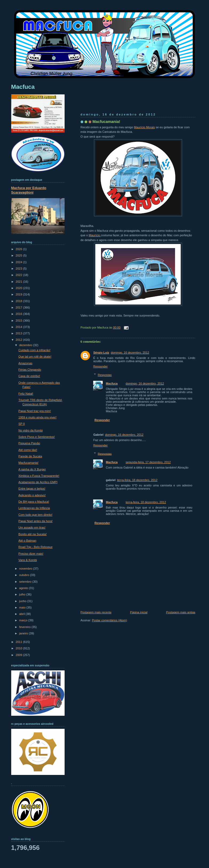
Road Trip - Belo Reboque (36, 547)
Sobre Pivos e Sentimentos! (37, 437)
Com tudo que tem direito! (35, 515)
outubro (25, 575)
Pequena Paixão (29, 443)
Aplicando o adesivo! (32, 495)
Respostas (105, 375)
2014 (19, 327)
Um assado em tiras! (32, 527)
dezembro (26, 345)
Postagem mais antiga (181, 612)
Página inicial (139, 612)
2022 (19, 275)
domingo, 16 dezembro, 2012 (130, 353)
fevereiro (25, 627)
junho (23, 601)
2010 (19, 648)
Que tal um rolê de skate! (35, 357)
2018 (19, 301)
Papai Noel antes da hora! (36, 521)
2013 (19, 333)
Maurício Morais (145, 127)
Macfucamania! (107, 122)
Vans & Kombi (28, 560)
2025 (19, 255)
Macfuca (112, 383)
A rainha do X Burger (32, 469)
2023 (19, 269)
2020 (19, 288)
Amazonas (25, 363)
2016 (19, 314)
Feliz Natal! (26, 394)
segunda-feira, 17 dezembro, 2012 (148, 462)
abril (22, 614)
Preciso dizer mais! (31, 554)
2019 (19, 294)
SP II (22, 424)
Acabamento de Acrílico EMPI (38, 482)
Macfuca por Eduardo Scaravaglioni (29, 190)
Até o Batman (27, 541)
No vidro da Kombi (31, 430)
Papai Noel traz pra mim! (35, 411)
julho (23, 594)
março (24, 620)
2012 (19, 340)
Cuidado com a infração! (34, 350)
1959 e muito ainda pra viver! (37, 417)
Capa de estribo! (29, 376)
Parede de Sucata (30, 456)
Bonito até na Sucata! (33, 534)
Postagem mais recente (96, 612)
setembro (26, 582)
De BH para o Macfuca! (34, 502)
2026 (19, 249)
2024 (19, 262)
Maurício (95, 235)
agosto (24, 588)
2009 (19, 655)
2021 (19, 282)
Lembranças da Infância (34, 508)
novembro (26, 569)
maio (23, 607)
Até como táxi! (28, 450)
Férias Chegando (30, 370)
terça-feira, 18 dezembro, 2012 (137, 480)
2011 (19, 642)
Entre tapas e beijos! (32, 489)
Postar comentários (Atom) (109, 620)
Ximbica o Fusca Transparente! (39, 476)
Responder (101, 366)
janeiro (24, 633)
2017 (19, 307)
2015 (19, 321)
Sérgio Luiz (101, 353)
